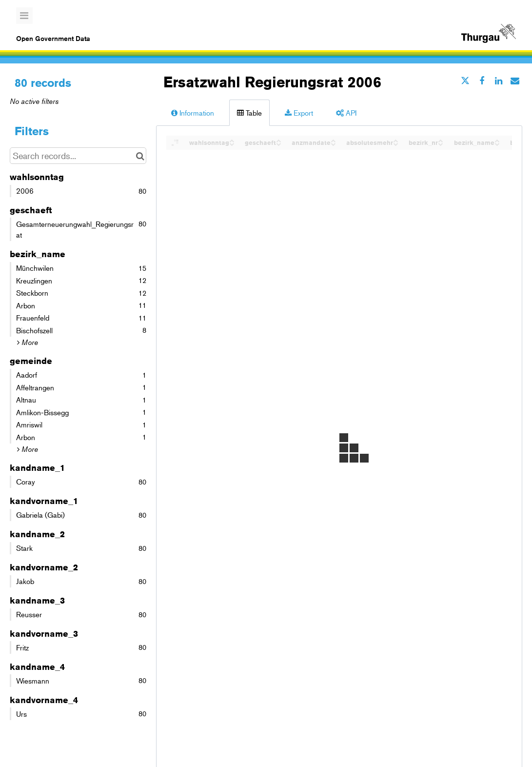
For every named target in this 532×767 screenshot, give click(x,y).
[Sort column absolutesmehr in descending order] (395, 143)
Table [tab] (249, 112)
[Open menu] (24, 16)
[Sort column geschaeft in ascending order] (278, 140)
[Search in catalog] (140, 156)
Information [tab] (193, 112)
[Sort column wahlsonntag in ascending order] (232, 140)
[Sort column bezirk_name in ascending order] (497, 140)
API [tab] (346, 112)
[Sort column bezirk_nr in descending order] (440, 143)
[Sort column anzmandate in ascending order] (333, 140)
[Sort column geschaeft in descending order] (278, 143)
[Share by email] (515, 81)
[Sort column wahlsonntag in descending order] (232, 143)
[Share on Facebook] (482, 81)
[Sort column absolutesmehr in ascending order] (395, 140)
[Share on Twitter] (465, 81)
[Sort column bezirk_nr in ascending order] (440, 140)
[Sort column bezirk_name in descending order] (497, 143)
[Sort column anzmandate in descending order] (333, 143)
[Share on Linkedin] (498, 81)
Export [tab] (299, 112)
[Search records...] (78, 156)
